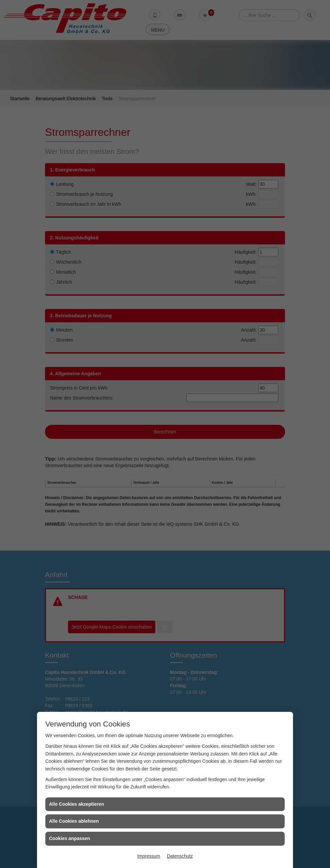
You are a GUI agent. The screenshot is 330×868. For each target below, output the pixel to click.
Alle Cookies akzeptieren (76, 804)
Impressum (148, 856)
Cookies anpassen (69, 838)
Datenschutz (180, 856)
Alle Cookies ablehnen (74, 821)
